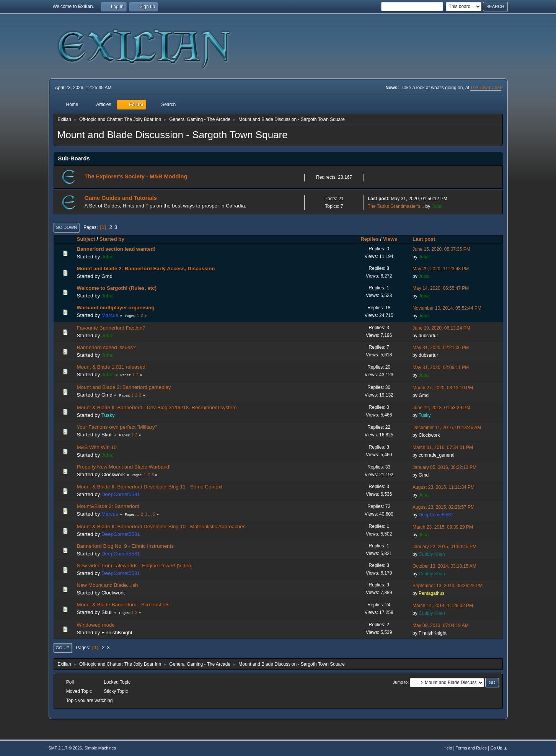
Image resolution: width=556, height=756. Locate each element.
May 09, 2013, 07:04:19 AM (441, 625)
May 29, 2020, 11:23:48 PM (441, 269)
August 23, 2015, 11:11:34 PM (443, 487)
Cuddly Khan (432, 554)
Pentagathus (431, 593)
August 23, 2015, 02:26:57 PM (443, 507)
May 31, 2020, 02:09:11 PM (441, 367)
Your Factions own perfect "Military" (117, 427)
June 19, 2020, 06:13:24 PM (441, 328)
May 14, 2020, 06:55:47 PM (441, 288)
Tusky (108, 415)
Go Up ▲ (499, 748)
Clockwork (429, 435)
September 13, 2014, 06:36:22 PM (448, 586)
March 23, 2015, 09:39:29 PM (443, 527)
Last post (427, 239)
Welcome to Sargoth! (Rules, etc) (117, 288)
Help (448, 748)
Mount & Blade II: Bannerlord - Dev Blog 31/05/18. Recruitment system (157, 407)
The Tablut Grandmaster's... (396, 206)
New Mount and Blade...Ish (108, 585)
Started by (112, 239)
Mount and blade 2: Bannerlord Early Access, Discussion (146, 269)
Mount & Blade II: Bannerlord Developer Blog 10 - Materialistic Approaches (161, 527)
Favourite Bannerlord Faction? (111, 328)
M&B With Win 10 (97, 447)
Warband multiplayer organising (116, 308)
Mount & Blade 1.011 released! (112, 367)
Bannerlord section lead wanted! (116, 249)
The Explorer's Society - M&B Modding (136, 176)
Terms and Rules (471, 748)
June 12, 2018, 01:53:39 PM (441, 408)
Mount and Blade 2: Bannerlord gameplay (124, 387)
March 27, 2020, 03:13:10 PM (443, 388)
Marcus (110, 315)
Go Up (63, 648)
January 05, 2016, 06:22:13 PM (444, 467)
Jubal (437, 206)
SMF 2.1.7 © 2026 (65, 748)
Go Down (67, 227)
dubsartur (428, 336)
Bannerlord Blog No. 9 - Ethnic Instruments (125, 546)
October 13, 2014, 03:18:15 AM (444, 566)
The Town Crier (486, 88)
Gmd (107, 276)
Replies (369, 239)
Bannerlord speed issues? (106, 347)
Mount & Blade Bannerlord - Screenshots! (124, 605)
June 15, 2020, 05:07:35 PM (441, 249)
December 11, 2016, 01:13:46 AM (447, 428)
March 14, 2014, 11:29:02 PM (443, 606)
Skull (107, 435)
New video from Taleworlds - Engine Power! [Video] (135, 566)
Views (390, 239)
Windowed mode (96, 625)
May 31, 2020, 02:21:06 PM (441, 348)
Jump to (400, 682)
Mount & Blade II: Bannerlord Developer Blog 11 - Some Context (150, 487)
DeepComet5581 (121, 494)
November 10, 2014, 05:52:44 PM (447, 308)
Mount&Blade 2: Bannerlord (108, 506)
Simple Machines (100, 748)
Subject (86, 239)
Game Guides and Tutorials (121, 198)
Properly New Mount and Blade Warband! (124, 467)
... (151, 514)
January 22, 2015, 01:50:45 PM (444, 547)
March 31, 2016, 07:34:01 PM (443, 447)
